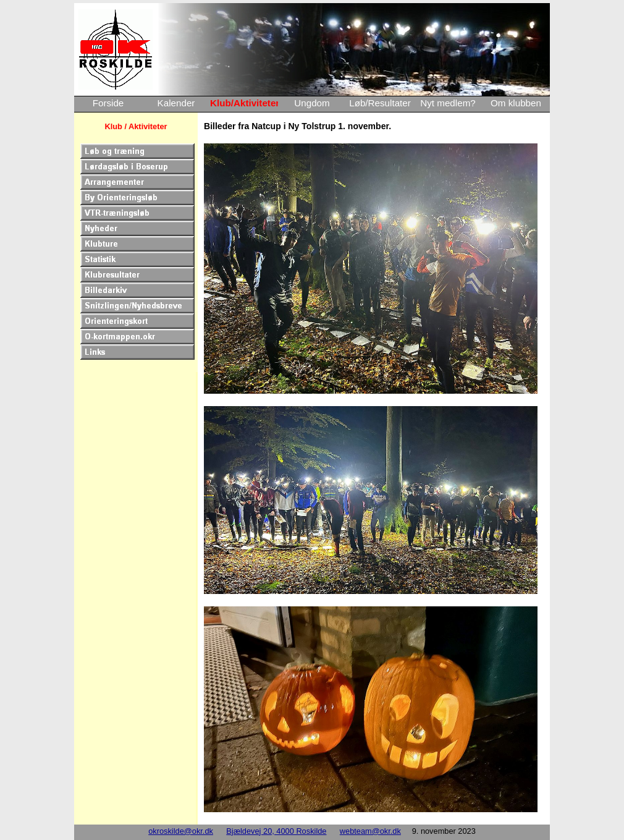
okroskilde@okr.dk (181, 831)
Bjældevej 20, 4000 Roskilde (276, 831)
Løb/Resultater (380, 103)
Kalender (176, 103)
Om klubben (516, 103)
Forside (108, 103)
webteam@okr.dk (370, 831)
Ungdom (312, 103)
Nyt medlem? (448, 103)
